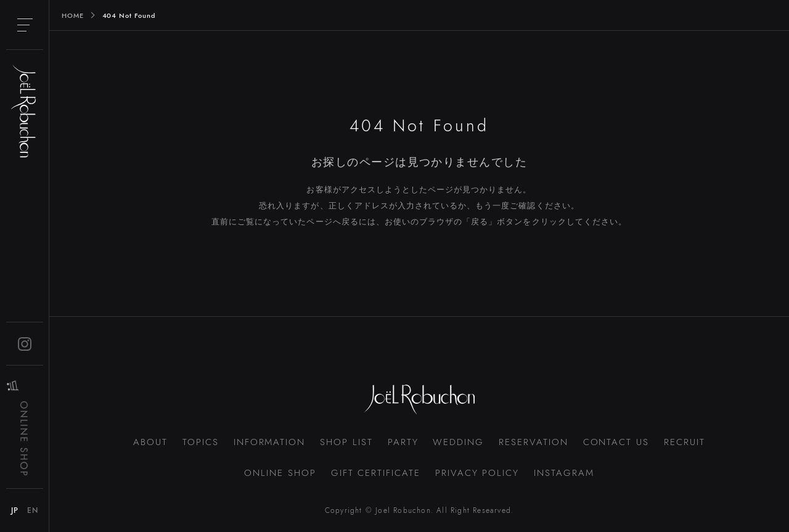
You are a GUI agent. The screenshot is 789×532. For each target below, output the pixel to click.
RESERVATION (533, 442)
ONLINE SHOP (280, 473)
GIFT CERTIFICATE (376, 473)
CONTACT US (616, 442)
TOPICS (201, 442)
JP (15, 510)
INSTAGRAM (564, 473)
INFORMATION (269, 442)
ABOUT (150, 442)
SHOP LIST (346, 442)
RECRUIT (685, 442)
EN (33, 510)
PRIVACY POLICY (477, 473)
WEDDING (458, 442)
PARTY (403, 442)
